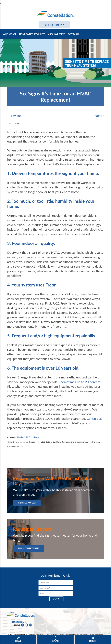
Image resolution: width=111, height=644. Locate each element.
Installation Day (27, 503)
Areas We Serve (57, 34)
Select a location (54, 25)
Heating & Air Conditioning (28, 437)
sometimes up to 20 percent (81, 382)
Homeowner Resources (32, 34)
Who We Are (10, 34)
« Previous (14, 116)
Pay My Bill (74, 34)
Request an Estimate (29, 548)
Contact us (94, 418)
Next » (99, 116)
